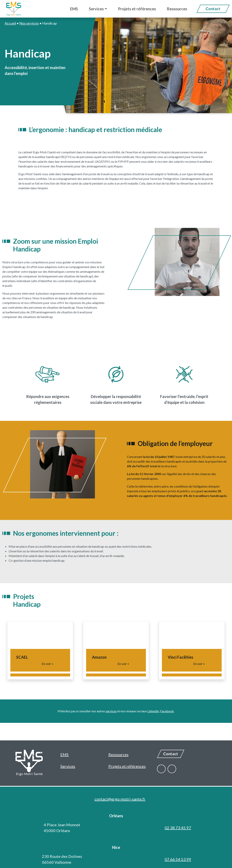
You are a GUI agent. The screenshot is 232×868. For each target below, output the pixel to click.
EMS (64, 754)
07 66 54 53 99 (178, 859)
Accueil (10, 23)
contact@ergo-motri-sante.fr (120, 799)
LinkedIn (153, 711)
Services (68, 766)
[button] (98, 9)
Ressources (118, 754)
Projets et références (127, 766)
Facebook (167, 711)
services (111, 711)
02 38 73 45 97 (178, 828)
